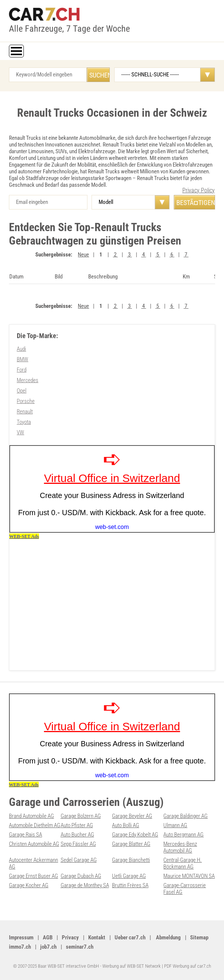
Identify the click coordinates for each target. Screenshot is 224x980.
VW (20, 432)
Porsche (26, 401)
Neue (83, 255)
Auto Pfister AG (77, 825)
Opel (22, 391)
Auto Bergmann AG (183, 835)
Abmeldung (168, 938)
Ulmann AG (175, 825)
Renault (25, 412)
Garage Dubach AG (81, 876)
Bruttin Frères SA (130, 885)
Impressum (21, 938)
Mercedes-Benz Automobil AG (180, 847)
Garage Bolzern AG (81, 816)
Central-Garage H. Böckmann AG (183, 863)
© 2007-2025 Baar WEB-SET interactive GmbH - (58, 966)
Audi (21, 349)
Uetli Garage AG (129, 876)
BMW (23, 359)
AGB (48, 938)
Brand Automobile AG (31, 816)
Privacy (70, 938)
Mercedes (28, 380)
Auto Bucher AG (77, 835)
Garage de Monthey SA (85, 885)
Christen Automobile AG (34, 844)
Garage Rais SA (25, 835)
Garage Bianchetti (131, 860)
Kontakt (97, 938)
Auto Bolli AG (126, 825)
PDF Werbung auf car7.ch (188, 966)
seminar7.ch (80, 947)
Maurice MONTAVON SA (189, 876)
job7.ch (48, 947)
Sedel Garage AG (79, 860)
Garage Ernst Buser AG (33, 876)
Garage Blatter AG (131, 844)
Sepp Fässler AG (78, 844)
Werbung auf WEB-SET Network (132, 966)
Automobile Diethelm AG (35, 825)
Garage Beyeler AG (132, 816)
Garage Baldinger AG (185, 816)
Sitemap (199, 938)
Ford (22, 370)
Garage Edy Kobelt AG (135, 835)
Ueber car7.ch (130, 938)
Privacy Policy (199, 190)
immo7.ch (20, 947)
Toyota (24, 422)
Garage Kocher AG (29, 885)
